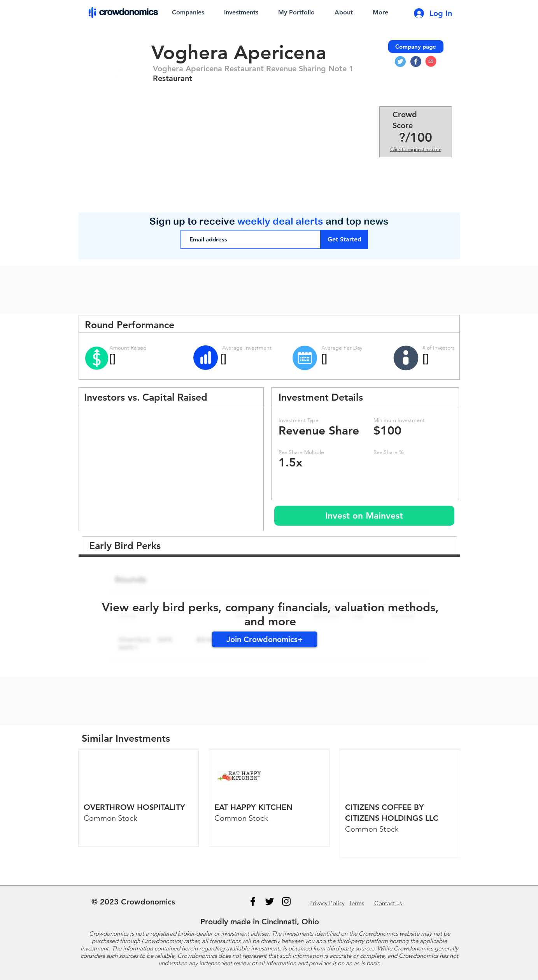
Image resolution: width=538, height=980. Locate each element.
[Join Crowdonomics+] (265, 639)
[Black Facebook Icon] (253, 901)
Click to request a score (416, 149)
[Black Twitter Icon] (270, 901)
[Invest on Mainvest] (364, 516)
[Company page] (416, 47)
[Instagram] (286, 901)
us (388, 903)
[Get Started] (344, 239)
